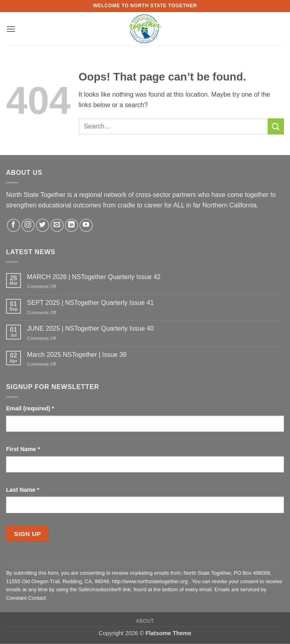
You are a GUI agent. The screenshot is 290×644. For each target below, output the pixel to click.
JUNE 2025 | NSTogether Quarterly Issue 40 (91, 328)
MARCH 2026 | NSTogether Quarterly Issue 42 (94, 277)
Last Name (23, 490)
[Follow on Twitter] (43, 225)
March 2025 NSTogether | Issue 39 (77, 355)
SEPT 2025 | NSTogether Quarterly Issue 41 (90, 303)
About (145, 621)
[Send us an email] (57, 225)
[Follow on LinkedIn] (72, 225)
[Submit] (276, 126)
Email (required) (30, 408)
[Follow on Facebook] (14, 225)
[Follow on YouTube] (86, 225)
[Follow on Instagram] (28, 225)
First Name (23, 449)
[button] (11, 29)
